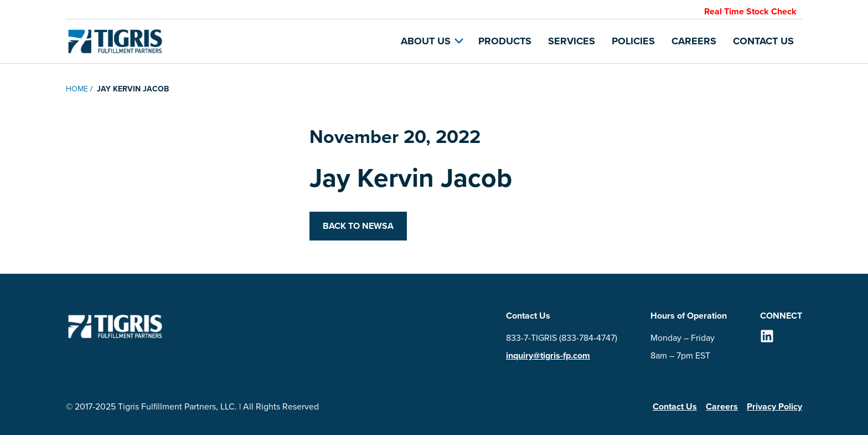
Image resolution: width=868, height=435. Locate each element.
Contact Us (763, 41)
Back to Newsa (358, 226)
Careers (694, 41)
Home (77, 89)
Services (572, 41)
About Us (432, 41)
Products (505, 41)
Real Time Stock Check (750, 11)
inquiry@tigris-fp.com (548, 355)
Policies (633, 41)
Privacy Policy (774, 406)
